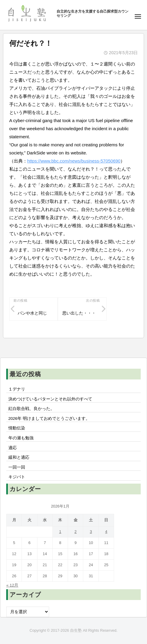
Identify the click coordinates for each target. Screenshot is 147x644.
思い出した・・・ (79, 313)
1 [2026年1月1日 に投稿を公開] (60, 532)
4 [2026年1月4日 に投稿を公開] (106, 532)
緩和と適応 (19, 457)
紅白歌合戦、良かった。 (31, 409)
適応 (13, 448)
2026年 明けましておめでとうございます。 (49, 419)
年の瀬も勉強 (21, 438)
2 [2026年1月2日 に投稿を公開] (76, 532)
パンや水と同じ (32, 313)
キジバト (17, 477)
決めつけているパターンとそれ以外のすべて (50, 399)
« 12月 (12, 585)
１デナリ (17, 389)
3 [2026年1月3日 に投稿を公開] (91, 532)
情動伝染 (17, 428)
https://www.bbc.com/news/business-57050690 (74, 161)
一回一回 (17, 467)
